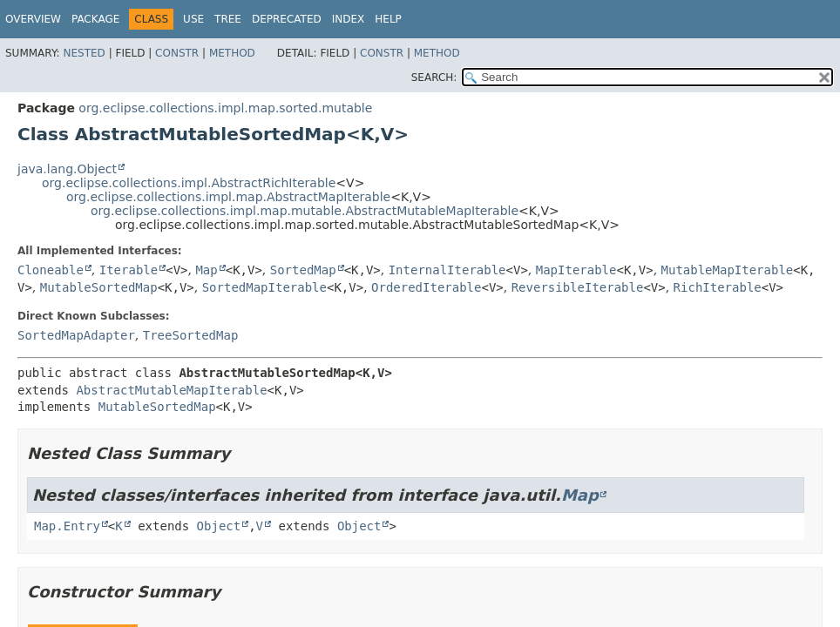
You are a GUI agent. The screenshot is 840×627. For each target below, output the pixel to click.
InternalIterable (447, 270)
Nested (84, 53)
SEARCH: (434, 78)
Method (232, 53)
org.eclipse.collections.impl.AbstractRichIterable (189, 183)
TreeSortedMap (191, 335)
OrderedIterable (426, 287)
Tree (228, 19)
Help (388, 19)
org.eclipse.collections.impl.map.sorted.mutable (225, 108)
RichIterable (718, 287)
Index (349, 19)
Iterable (129, 270)
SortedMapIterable (264, 287)
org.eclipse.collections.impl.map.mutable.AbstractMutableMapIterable (305, 211)
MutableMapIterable (728, 270)
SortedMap (303, 270)
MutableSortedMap (99, 287)
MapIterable (576, 270)
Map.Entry (67, 526)
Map (206, 270)
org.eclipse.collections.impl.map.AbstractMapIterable (228, 197)
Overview (33, 19)
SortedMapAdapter (76, 335)
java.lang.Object (67, 169)
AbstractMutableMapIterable (171, 390)
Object (219, 526)
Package (95, 19)
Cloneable (51, 270)
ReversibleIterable (578, 287)
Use (193, 19)
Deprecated (287, 19)
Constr (177, 53)
